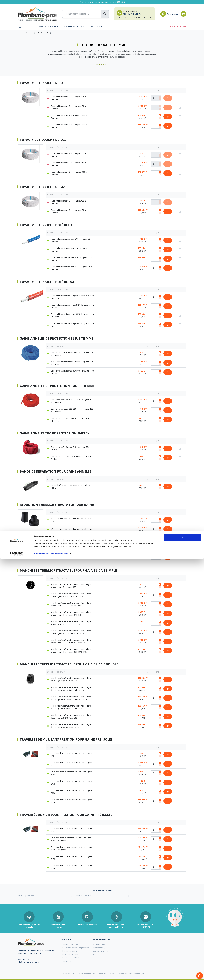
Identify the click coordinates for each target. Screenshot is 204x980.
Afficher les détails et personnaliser (51, 975)
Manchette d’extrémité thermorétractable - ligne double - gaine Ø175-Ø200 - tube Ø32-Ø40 (71, 698)
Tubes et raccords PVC (69, 951)
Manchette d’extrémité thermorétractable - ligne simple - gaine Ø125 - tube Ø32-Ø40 (71, 604)
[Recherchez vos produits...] (85, 14)
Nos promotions (178, 27)
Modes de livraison (100, 944)
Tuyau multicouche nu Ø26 (43, 187)
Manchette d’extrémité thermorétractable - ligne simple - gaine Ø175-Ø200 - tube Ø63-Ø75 (71, 632)
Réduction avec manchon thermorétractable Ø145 (72, 529)
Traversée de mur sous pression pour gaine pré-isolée (66, 815)
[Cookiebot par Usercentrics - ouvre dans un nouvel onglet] (17, 975)
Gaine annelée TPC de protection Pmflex (55, 433)
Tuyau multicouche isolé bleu (46, 225)
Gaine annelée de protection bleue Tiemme (57, 338)
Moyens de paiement (101, 951)
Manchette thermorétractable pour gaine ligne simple (68, 570)
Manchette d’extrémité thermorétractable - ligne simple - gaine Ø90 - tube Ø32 (71, 586)
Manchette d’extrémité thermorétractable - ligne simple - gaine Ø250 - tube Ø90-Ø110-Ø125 (71, 651)
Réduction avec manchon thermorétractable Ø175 (72, 538)
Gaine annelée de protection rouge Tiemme (57, 386)
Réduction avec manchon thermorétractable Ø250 (72, 557)
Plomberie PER (96, 27)
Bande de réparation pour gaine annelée (55, 471)
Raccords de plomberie (48, 27)
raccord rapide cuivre (26, 896)
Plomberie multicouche (74, 27)
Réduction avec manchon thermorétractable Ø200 (72, 548)
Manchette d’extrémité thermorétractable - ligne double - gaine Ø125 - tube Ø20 (71, 679)
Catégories (26, 27)
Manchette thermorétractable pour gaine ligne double (69, 664)
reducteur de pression (83, 896)
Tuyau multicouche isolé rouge (47, 282)
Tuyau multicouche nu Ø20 (43, 140)
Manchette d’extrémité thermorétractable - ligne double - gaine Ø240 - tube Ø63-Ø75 (71, 726)
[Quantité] (156, 98)
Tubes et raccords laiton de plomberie (75, 948)
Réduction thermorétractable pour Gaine (57, 505)
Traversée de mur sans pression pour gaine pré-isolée (66, 739)
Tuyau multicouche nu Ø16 (43, 83)
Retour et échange (100, 948)
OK (182, 959)
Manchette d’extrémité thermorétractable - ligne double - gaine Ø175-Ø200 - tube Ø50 (71, 707)
